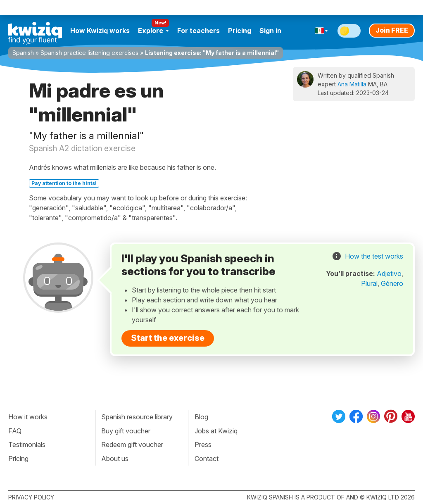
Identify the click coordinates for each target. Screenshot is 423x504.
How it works (28, 417)
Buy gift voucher (126, 431)
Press (203, 445)
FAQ (15, 431)
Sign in (270, 31)
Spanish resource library (137, 417)
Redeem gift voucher (132, 445)
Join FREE (392, 30)
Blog (201, 417)
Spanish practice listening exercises (89, 53)
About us (115, 459)
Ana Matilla (352, 84)
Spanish (23, 53)
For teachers (198, 31)
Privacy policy (31, 497)
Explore (153, 31)
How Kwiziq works (100, 31)
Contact (207, 459)
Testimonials (27, 445)
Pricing (240, 31)
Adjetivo (389, 273)
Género (392, 283)
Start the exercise (168, 338)
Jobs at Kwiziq (216, 431)
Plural (369, 283)
